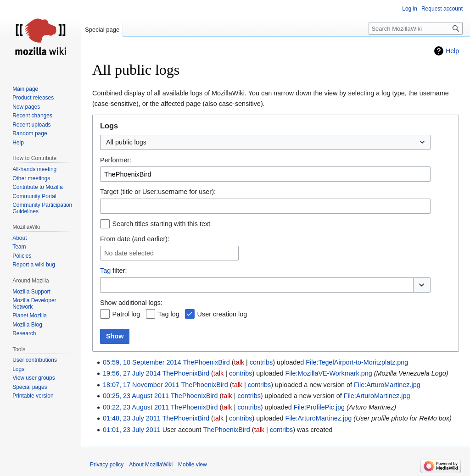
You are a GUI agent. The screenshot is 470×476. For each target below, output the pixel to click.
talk (239, 362)
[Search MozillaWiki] (416, 28)
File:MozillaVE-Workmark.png (328, 373)
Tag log (168, 314)
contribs (261, 362)
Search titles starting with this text (162, 224)
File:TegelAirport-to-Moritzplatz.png (357, 362)
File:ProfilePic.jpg (319, 407)
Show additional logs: (131, 303)
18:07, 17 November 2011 (141, 385)
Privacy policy (107, 465)
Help (452, 51)
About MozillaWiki (151, 465)
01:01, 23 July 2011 (132, 430)
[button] (422, 285)
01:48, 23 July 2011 (132, 418)
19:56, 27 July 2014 (132, 373)
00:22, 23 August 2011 (136, 407)
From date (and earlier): (135, 239)
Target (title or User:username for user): (158, 192)
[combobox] (265, 142)
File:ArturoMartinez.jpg (387, 385)
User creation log (222, 314)
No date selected (129, 253)
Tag (105, 271)
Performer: (116, 160)
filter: (113, 271)
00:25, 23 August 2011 (136, 396)
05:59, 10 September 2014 (142, 362)
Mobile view (193, 465)
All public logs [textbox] (126, 142)
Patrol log (126, 314)
